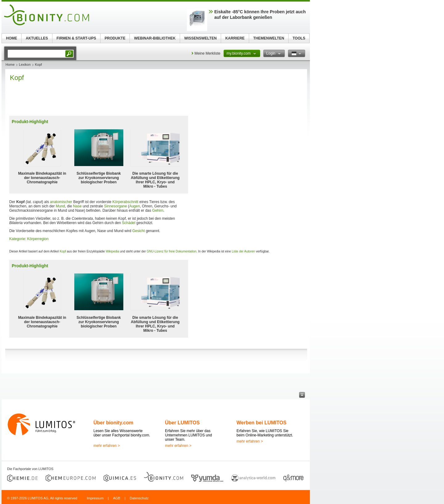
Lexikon (25, 65)
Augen (135, 206)
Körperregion (38, 239)
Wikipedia (112, 251)
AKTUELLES (37, 38)
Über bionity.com (113, 423)
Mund (60, 206)
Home (10, 65)
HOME (12, 38)
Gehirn (158, 210)
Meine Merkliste (208, 53)
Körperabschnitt (125, 202)
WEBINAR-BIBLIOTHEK (155, 38)
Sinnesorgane (116, 206)
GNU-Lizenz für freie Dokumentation (172, 251)
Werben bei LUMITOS (261, 423)
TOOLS (299, 38)
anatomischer (61, 202)
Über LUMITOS (182, 423)
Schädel (129, 223)
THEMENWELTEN (269, 38)
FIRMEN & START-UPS (76, 38)
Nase (77, 206)
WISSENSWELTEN (200, 38)
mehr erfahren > (107, 446)
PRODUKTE (115, 38)
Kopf (63, 251)
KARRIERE (235, 38)
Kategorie (17, 239)
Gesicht (139, 231)
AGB (117, 498)
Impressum (95, 498)
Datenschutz (139, 498)
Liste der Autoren (244, 251)
